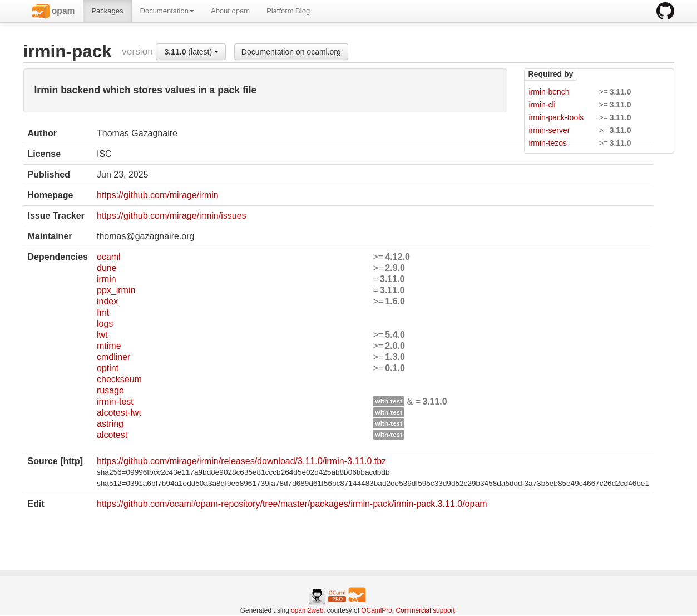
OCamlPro (377, 610)
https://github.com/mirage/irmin (158, 195)
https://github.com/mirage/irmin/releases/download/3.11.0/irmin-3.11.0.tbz (241, 461)
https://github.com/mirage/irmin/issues (172, 216)
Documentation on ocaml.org (291, 52)
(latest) (192, 52)
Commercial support (425, 610)
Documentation (167, 11)
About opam (230, 11)
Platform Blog (288, 11)
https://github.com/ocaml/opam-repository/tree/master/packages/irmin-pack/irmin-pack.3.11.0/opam (292, 504)
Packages (107, 11)
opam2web (307, 610)
